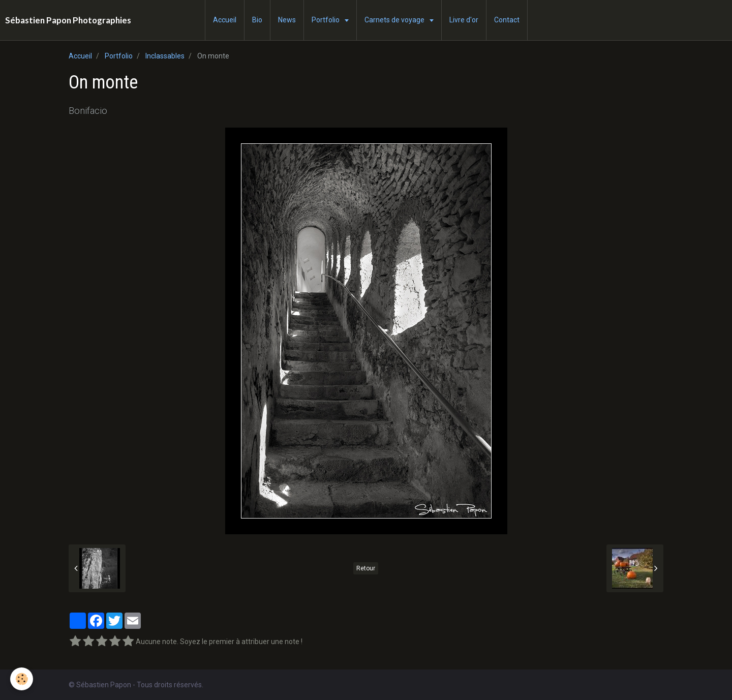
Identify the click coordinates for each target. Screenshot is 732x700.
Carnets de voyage (395, 20)
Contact (507, 20)
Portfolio (326, 20)
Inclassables (165, 56)
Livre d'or (464, 20)
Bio (257, 20)
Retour (366, 568)
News (287, 20)
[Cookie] (22, 679)
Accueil (225, 20)
